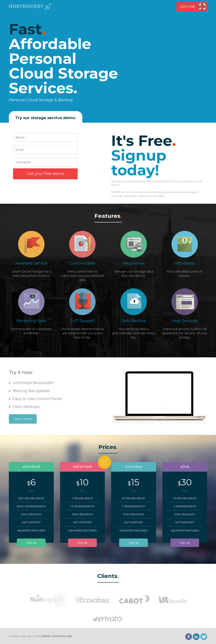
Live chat (188, 6)
